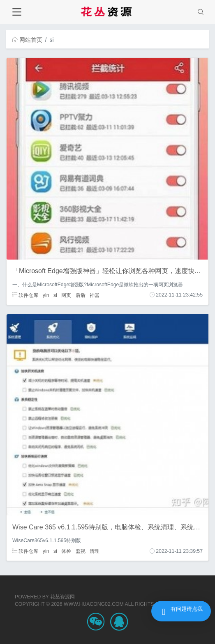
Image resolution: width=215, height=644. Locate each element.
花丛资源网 (62, 597)
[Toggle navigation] (17, 12)
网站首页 (27, 40)
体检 (66, 551)
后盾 (81, 295)
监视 (81, 551)
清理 (95, 551)
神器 (95, 295)
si (55, 295)
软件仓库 (25, 295)
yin (46, 295)
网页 (66, 295)
